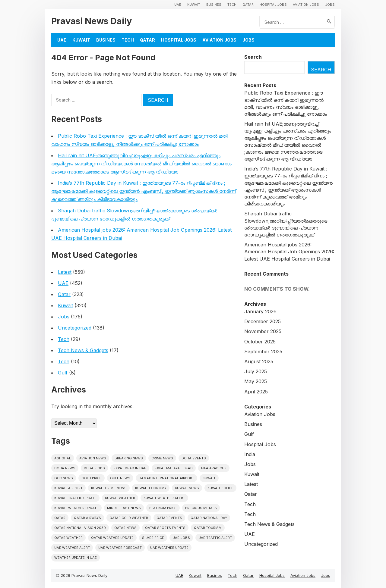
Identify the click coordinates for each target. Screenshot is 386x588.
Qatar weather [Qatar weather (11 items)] (68, 538)
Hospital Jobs (273, 5)
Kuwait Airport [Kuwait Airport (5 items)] (68, 488)
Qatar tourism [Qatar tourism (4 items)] (208, 528)
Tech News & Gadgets (83, 350)
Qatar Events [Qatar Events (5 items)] (169, 518)
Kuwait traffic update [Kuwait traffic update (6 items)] (75, 498)
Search (253, 57)
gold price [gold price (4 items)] (92, 478)
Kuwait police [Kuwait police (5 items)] (220, 488)
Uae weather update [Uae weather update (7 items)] (169, 548)
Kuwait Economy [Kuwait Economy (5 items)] (151, 488)
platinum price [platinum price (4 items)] (163, 508)
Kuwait (194, 5)
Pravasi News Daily (92, 21)
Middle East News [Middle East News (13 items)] (124, 508)
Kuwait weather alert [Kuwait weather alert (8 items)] (164, 498)
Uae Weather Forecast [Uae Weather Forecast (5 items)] (120, 548)
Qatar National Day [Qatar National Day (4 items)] (209, 518)
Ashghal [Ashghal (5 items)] (63, 458)
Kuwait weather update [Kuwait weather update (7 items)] (76, 508)
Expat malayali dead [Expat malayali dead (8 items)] (174, 468)
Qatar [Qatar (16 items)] (60, 518)
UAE (178, 5)
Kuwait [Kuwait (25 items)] (209, 478)
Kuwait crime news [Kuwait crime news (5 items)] (109, 488)
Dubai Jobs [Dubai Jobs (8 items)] (94, 468)
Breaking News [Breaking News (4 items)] (129, 458)
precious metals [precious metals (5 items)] (201, 508)
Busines (214, 5)
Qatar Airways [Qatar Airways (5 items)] (87, 518)
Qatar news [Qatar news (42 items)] (125, 528)
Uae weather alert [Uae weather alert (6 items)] (72, 548)
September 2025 (263, 352)
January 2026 (260, 311)
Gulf (63, 373)
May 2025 (256, 381)
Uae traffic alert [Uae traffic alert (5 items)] (215, 538)
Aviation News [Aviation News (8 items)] (93, 458)
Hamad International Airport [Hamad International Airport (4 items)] (166, 478)
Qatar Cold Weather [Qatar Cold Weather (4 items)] (129, 518)
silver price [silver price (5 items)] (153, 538)
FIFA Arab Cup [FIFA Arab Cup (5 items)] (214, 468)
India (250, 454)
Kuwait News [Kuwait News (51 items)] (187, 488)
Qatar (248, 5)
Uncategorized (75, 328)
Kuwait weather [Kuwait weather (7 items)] (120, 498)
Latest (65, 272)
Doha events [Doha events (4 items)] (194, 458)
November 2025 (263, 331)
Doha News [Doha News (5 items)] (65, 468)
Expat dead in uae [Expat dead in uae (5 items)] (130, 468)
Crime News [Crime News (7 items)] (162, 458)
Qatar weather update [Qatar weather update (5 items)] (112, 538)
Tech (232, 5)
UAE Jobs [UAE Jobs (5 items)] (181, 538)
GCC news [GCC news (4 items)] (64, 478)
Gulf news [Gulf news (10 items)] (120, 478)
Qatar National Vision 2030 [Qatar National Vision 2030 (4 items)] (80, 528)
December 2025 (263, 321)
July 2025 (256, 371)
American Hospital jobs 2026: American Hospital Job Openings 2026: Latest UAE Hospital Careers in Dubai (289, 252)
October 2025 (260, 342)
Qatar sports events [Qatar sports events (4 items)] (165, 528)
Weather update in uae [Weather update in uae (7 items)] (76, 558)
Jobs (330, 5)
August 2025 (259, 361)
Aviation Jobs (306, 5)
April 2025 (256, 392)
